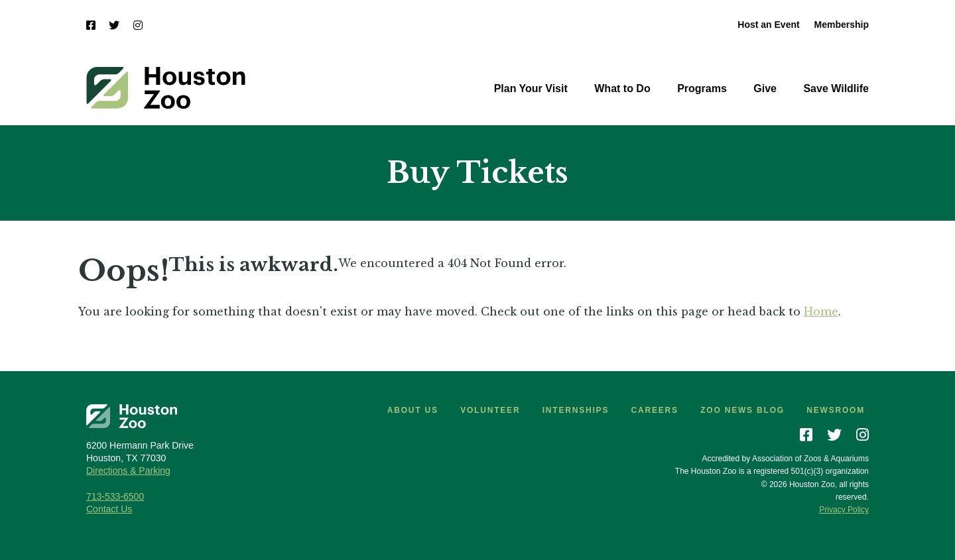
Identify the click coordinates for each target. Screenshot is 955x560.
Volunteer (490, 410)
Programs (702, 88)
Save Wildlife (836, 88)
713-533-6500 (115, 496)
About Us (413, 410)
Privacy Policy (844, 510)
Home (821, 311)
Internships (576, 410)
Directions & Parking (128, 471)
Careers (655, 410)
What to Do (622, 88)
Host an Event (768, 25)
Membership (842, 25)
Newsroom (836, 410)
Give (765, 88)
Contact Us (109, 509)
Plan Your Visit (531, 88)
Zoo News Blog (742, 410)
